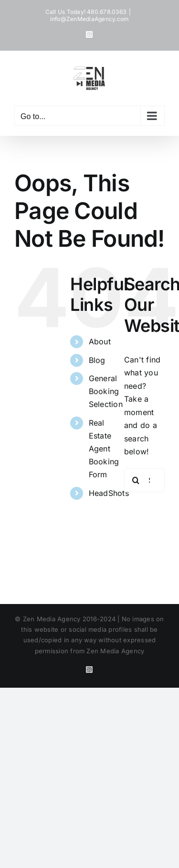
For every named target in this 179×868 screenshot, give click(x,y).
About (100, 341)
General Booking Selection (106, 391)
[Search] (136, 480)
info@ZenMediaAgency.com (90, 19)
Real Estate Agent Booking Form (104, 449)
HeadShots (109, 493)
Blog (97, 360)
